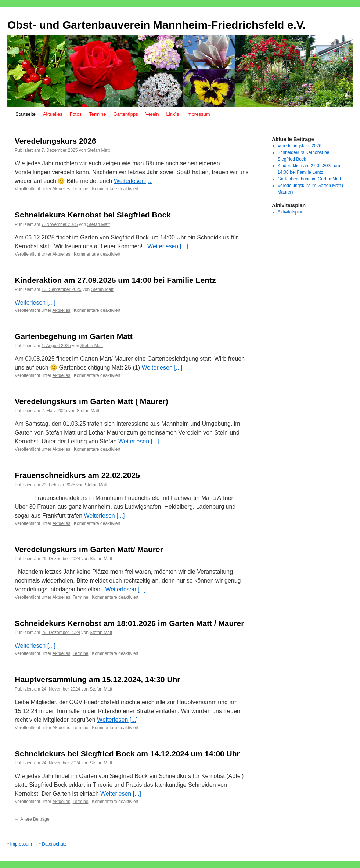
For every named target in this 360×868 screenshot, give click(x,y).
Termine (97, 114)
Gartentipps (125, 114)
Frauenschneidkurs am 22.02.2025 (77, 475)
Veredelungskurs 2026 (55, 141)
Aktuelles (53, 114)
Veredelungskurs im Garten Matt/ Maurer (89, 549)
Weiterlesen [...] (134, 181)
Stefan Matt (98, 150)
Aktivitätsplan (291, 212)
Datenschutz (54, 844)
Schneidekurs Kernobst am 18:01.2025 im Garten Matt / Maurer (129, 623)
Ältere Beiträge (32, 819)
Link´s (173, 114)
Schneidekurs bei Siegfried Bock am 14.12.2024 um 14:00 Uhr (127, 754)
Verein (152, 114)
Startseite (26, 114)
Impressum (198, 114)
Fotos (76, 114)
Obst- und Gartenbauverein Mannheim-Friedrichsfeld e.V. (156, 25)
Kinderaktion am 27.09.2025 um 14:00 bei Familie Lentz (115, 280)
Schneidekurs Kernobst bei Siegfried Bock (93, 215)
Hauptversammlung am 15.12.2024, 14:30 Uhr (98, 679)
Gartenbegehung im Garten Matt (74, 336)
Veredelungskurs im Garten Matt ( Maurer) (91, 401)
